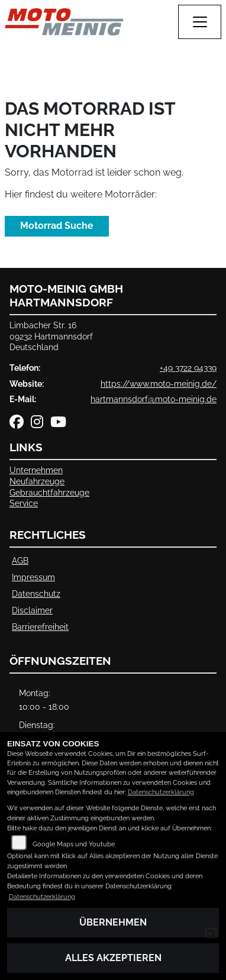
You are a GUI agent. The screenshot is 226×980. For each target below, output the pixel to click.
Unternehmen (36, 470)
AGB (20, 560)
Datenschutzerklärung (161, 792)
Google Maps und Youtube (74, 844)
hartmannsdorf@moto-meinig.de (154, 399)
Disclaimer (32, 610)
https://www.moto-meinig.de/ (159, 384)
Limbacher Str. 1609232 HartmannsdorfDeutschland (51, 336)
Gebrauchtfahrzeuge (49, 492)
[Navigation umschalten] (200, 22)
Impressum (33, 577)
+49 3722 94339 (188, 368)
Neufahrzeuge (37, 481)
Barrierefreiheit (40, 627)
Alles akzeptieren (113, 958)
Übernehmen (113, 922)
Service (24, 503)
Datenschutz (36, 594)
